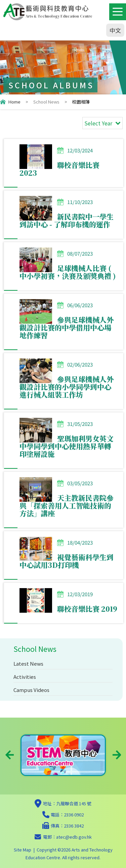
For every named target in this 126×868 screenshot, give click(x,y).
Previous (10, 755)
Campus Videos (31, 690)
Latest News (28, 663)
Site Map (23, 850)
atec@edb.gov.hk (74, 837)
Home (14, 102)
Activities (25, 677)
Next (117, 755)
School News (46, 102)
